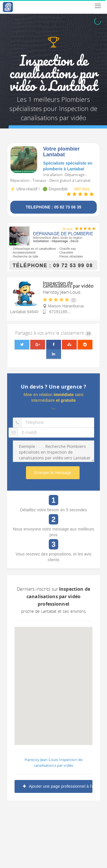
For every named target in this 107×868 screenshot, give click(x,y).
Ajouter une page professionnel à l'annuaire (58, 786)
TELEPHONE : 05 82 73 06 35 (53, 207)
